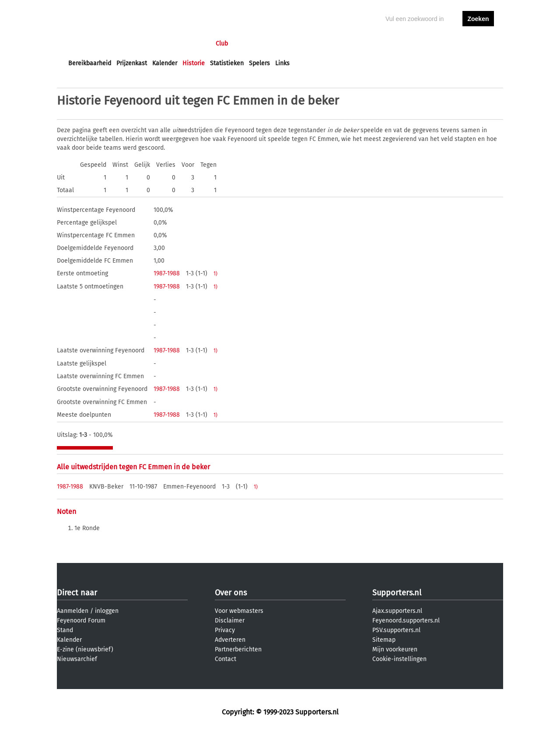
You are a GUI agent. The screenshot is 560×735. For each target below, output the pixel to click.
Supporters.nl (397, 593)
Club (222, 44)
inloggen (444, 44)
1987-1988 (167, 273)
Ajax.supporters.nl (397, 611)
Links (282, 63)
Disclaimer (230, 621)
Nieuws (121, 44)
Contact (226, 659)
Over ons (231, 593)
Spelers (259, 63)
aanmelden (478, 44)
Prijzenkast (132, 63)
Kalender (165, 63)
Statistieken (227, 63)
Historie (194, 63)
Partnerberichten (238, 649)
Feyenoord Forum (81, 621)
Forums (153, 44)
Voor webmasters (239, 611)
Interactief (190, 44)
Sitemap (384, 640)
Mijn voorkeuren (395, 649)
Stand (65, 630)
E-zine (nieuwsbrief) (85, 649)
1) (215, 274)
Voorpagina (84, 44)
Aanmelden (73, 611)
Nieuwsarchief (77, 659)
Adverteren (230, 640)
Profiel (248, 44)
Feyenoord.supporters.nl (406, 621)
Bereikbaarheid (90, 63)
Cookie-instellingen (399, 659)
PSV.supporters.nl (396, 630)
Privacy (225, 630)
